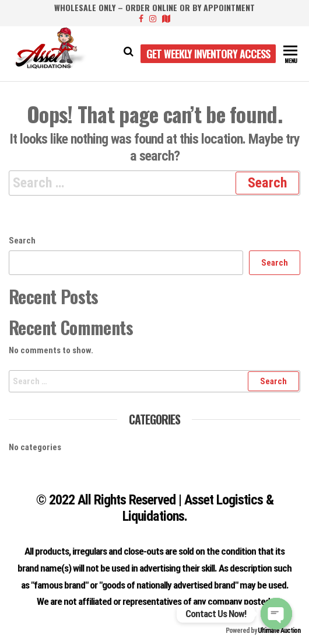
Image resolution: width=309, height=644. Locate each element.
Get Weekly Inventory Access (208, 54)
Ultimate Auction (279, 631)
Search (22, 241)
